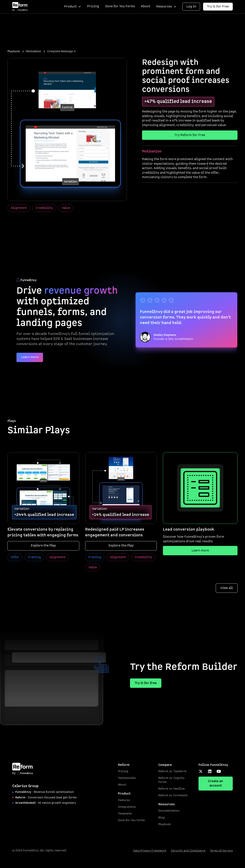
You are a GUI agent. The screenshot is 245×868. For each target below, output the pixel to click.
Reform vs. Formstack (173, 795)
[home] (20, 7)
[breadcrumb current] (61, 52)
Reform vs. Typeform (172, 771)
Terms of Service (221, 851)
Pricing (93, 6)
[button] (73, 7)
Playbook (165, 824)
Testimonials (127, 778)
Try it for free (146, 683)
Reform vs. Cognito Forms (171, 780)
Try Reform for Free (190, 135)
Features (124, 800)
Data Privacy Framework (150, 851)
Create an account (216, 783)
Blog (161, 818)
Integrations (127, 807)
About (146, 6)
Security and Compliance (188, 851)
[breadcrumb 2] (33, 52)
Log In (191, 7)
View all (227, 588)
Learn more (30, 357)
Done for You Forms (120, 6)
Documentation (169, 811)
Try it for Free (218, 7)
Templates (125, 814)
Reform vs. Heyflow (171, 789)
